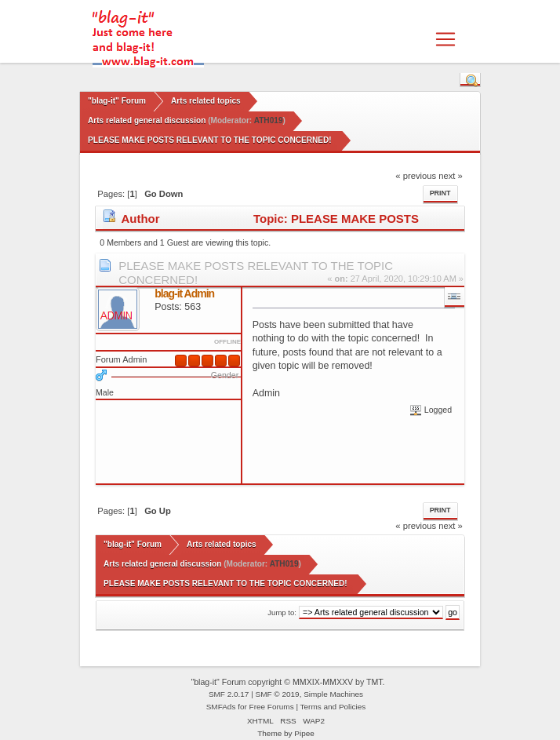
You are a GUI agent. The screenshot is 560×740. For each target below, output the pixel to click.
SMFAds (221, 707)
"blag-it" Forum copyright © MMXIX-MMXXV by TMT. (287, 682)
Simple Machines (333, 694)
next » (451, 176)
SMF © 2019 (278, 694)
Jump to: (282, 612)
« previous (416, 176)
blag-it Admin (184, 293)
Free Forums (272, 707)
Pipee (304, 733)
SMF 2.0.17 (229, 694)
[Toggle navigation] (445, 39)
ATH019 (269, 120)
